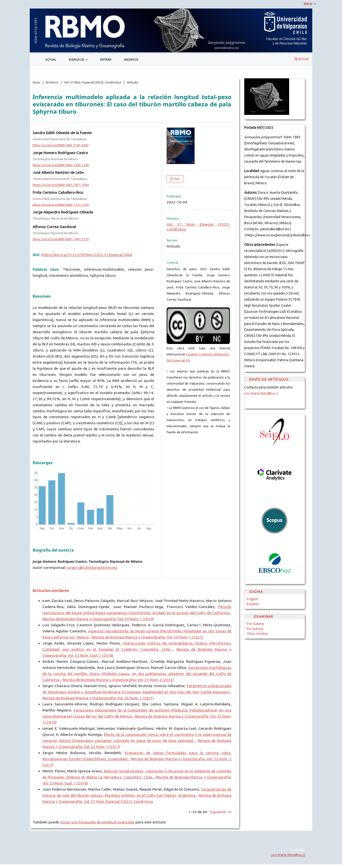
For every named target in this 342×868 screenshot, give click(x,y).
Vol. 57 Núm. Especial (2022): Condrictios (93, 82)
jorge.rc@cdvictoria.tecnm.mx (92, 568)
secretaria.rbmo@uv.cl (261, 393)
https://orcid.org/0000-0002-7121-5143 (61, 204)
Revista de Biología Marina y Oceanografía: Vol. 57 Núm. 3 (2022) (118, 680)
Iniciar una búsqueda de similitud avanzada (97, 822)
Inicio (36, 82)
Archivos (131, 60)
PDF (177, 179)
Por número (256, 624)
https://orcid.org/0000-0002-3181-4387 (61, 145)
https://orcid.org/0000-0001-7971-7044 (61, 185)
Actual (51, 60)
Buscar (302, 59)
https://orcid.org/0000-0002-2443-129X (61, 165)
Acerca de (77, 60)
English (252, 599)
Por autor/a (255, 629)
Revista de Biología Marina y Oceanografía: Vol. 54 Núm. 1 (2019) (98, 619)
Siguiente (218, 812)
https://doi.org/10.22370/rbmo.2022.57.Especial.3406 (87, 255)
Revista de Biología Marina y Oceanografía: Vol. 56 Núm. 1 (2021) (147, 637)
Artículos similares (51, 591)
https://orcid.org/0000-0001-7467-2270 (61, 239)
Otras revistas (257, 634)
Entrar (106, 60)
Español (253, 604)
